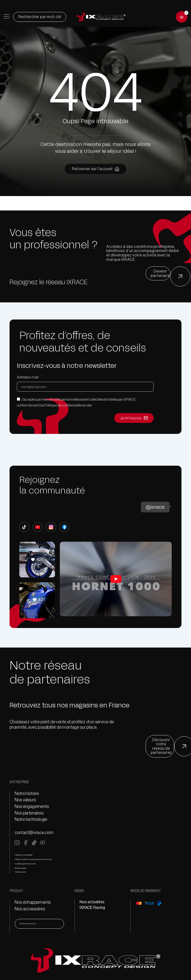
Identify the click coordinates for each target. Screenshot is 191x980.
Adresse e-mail (28, 377)
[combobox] (39, 924)
